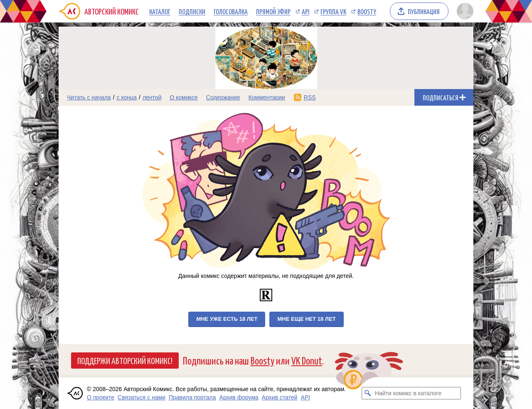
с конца (127, 97)
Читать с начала (89, 97)
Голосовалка (231, 11)
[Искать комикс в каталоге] (368, 393)
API (305, 11)
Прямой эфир (273, 11)
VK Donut (307, 360)
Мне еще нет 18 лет (306, 319)
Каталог (160, 11)
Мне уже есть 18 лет (227, 319)
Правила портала (192, 397)
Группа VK (333, 11)
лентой (152, 97)
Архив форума (239, 397)
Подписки (192, 11)
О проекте (101, 397)
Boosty (367, 11)
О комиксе (183, 97)
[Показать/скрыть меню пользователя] (464, 11)
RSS (310, 97)
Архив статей (280, 397)
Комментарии (267, 97)
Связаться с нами (142, 397)
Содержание (223, 97)
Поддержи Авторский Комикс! (125, 360)
